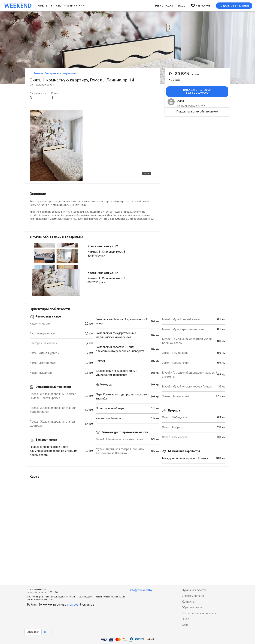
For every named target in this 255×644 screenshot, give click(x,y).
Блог (185, 625)
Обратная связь (192, 607)
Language (33, 632)
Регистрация (164, 6)
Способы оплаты (193, 596)
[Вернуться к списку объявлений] (31, 73)
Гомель (42, 6)
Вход (182, 6)
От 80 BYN (184, 74)
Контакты (188, 602)
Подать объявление (234, 6)
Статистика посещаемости (199, 613)
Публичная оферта (194, 590)
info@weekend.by (141, 590)
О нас (185, 619)
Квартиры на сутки (70, 6)
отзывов (73, 605)
